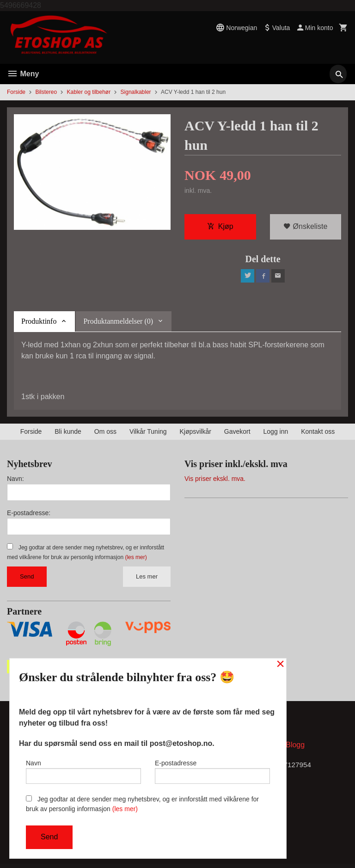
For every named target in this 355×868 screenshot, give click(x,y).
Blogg (295, 748)
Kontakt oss (318, 434)
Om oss (105, 434)
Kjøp (220, 227)
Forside (16, 92)
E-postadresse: (29, 515)
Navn (83, 770)
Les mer (147, 579)
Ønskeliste (305, 227)
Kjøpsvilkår (195, 434)
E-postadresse (212, 770)
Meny (23, 74)
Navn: (15, 481)
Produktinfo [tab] (39, 323)
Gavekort (237, 434)
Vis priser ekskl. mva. (215, 481)
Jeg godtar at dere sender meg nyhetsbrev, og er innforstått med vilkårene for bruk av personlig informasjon (142, 804)
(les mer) (136, 560)
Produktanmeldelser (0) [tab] (118, 323)
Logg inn (276, 434)
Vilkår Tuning (148, 434)
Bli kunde (68, 434)
